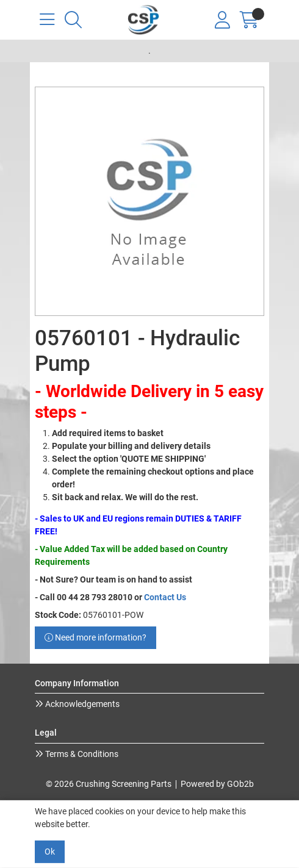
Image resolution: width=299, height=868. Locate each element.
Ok (50, 852)
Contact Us (165, 597)
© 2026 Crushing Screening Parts (109, 784)
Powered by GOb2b (217, 784)
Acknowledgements (81, 704)
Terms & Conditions (81, 754)
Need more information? (95, 637)
